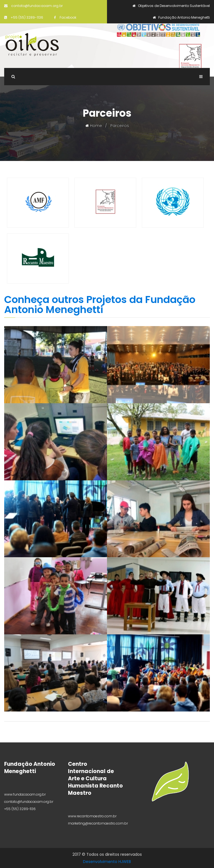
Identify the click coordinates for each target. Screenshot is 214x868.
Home (94, 126)
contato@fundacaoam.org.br (33, 6)
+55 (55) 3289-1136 (24, 17)
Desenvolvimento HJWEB (107, 862)
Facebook (65, 17)
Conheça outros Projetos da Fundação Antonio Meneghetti (100, 305)
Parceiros (120, 126)
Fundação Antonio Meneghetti (181, 17)
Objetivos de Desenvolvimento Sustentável (171, 6)
